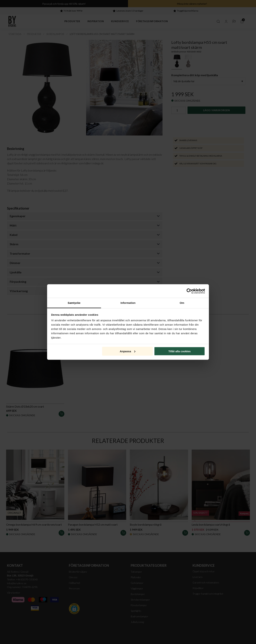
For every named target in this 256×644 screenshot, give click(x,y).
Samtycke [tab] (74, 303)
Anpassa (128, 351)
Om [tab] (182, 303)
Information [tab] (128, 303)
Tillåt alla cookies (179, 351)
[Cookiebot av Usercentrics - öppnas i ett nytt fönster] (189, 291)
